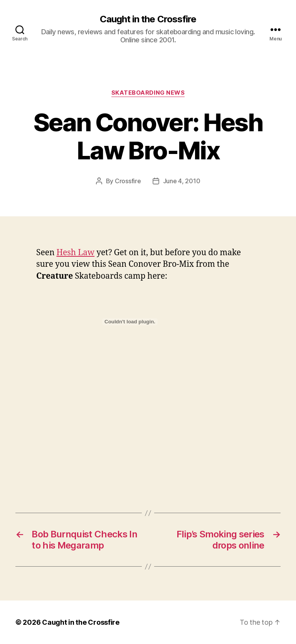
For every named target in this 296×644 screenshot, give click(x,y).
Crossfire (128, 181)
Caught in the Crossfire (148, 19)
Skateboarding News (148, 93)
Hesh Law (75, 253)
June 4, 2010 (182, 181)
